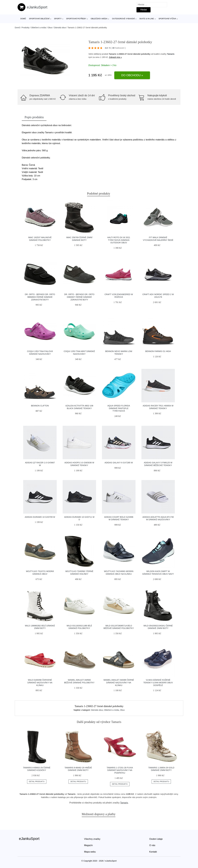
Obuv (50, 28)
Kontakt (153, 852)
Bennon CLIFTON (40, 406)
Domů (23, 19)
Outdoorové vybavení (123, 19)
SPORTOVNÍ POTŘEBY (76, 19)
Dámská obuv (60, 28)
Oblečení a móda (99, 19)
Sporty (58, 19)
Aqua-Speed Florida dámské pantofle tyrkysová (119, 408)
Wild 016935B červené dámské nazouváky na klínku (40, 683)
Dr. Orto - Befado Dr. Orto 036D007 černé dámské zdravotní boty (79, 297)
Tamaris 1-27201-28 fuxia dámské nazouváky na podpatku (120, 770)
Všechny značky (92, 839)
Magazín (88, 845)
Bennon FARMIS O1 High (158, 351)
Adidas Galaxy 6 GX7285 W (119, 463)
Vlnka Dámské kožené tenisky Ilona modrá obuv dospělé (158, 683)
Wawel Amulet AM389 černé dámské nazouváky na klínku (119, 683)
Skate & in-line (147, 19)
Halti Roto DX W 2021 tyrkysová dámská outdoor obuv (119, 240)
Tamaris (171, 54)
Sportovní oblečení (39, 19)
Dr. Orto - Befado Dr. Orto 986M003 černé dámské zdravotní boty (40, 297)
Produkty (25, 28)
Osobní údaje (156, 839)
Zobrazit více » (115, 57)
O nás (152, 845)
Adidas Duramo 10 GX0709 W (40, 517)
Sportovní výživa (167, 19)
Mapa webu (90, 852)
